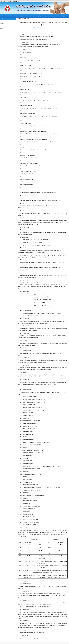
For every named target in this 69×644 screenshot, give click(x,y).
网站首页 (3, 16)
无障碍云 (9, 16)
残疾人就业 (34, 16)
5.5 (20, 387)
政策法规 (21, 16)
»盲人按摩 (2, 26)
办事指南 (52, 16)
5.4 (20, 348)
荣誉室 (58, 16)
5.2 (20, 280)
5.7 (20, 581)
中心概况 (15, 16)
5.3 (20, 308)
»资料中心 (2, 21)
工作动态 (28, 16)
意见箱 (64, 16)
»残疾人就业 (3, 28)
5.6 (20, 527)
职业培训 (40, 16)
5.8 (20, 630)
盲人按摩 (46, 16)
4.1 (20, 198)
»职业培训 (2, 24)
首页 (19, 19)
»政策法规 (2, 19)
